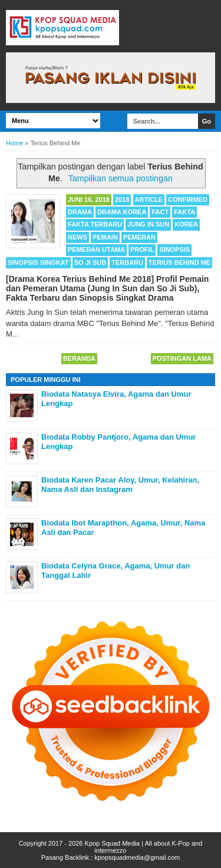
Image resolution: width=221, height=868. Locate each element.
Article (149, 199)
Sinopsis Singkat (38, 262)
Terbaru (127, 262)
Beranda (79, 358)
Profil (142, 250)
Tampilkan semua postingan (121, 178)
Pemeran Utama (96, 250)
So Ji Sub (90, 262)
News (77, 237)
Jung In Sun (148, 224)
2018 (122, 199)
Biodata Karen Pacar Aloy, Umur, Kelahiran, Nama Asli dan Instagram (120, 485)
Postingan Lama (182, 358)
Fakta (184, 212)
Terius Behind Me (179, 262)
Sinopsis (174, 250)
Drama (80, 212)
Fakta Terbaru (95, 224)
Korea (186, 224)
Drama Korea (122, 212)
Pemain (105, 237)
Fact (160, 212)
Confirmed (188, 199)
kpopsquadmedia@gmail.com (137, 857)
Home (14, 143)
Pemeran (139, 237)
